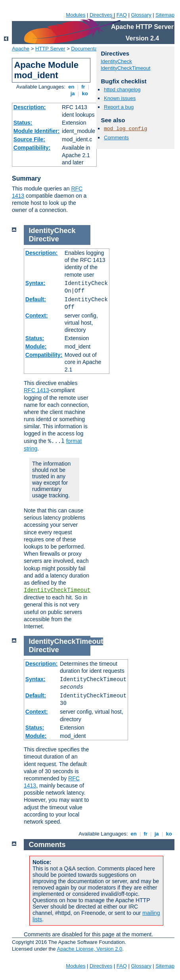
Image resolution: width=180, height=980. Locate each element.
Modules (76, 15)
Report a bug (119, 107)
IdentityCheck (116, 61)
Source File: (29, 139)
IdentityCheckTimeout (125, 68)
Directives (101, 15)
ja (73, 93)
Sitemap (165, 15)
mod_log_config (125, 129)
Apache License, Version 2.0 (89, 949)
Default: (36, 299)
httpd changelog (122, 90)
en (71, 87)
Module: (36, 347)
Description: (30, 107)
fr (83, 87)
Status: (23, 123)
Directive (44, 239)
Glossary (141, 15)
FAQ (122, 15)
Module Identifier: (37, 131)
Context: (37, 316)
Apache (21, 49)
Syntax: (35, 283)
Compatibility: (32, 148)
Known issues (120, 98)
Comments (116, 138)
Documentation (88, 49)
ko (85, 93)
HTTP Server (50, 49)
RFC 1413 (36, 390)
